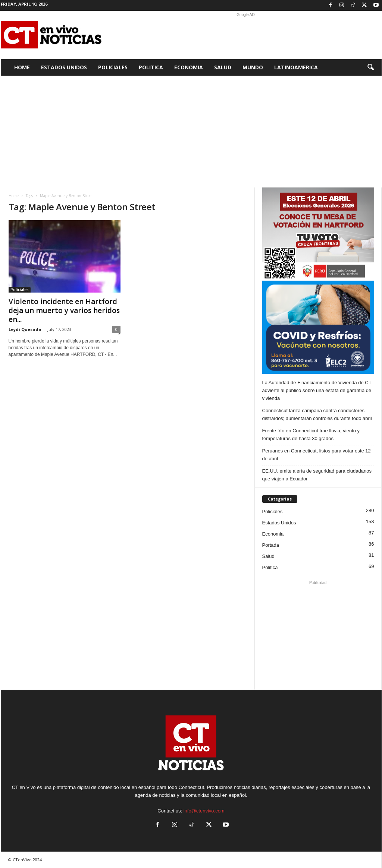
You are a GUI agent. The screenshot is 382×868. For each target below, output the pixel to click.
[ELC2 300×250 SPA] (318, 327)
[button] (370, 67)
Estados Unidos (64, 67)
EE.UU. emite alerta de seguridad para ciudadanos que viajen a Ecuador (317, 475)
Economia (189, 67)
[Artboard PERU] (318, 234)
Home (22, 67)
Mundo (253, 67)
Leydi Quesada (25, 329)
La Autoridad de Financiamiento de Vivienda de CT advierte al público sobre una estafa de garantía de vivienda (317, 390)
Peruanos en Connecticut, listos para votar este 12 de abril (317, 455)
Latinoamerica (296, 67)
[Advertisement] (246, 35)
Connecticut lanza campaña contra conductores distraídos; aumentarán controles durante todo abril (317, 414)
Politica (151, 67)
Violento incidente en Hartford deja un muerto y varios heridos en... (64, 310)
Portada (271, 545)
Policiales (113, 67)
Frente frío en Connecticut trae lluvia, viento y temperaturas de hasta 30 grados (311, 435)
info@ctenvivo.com (204, 811)
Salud (223, 67)
